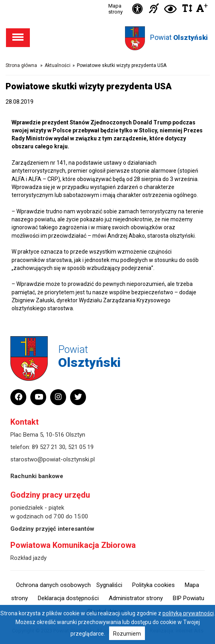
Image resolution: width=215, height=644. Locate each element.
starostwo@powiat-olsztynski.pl (53, 459)
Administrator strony (136, 598)
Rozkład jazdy (28, 558)
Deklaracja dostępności (68, 598)
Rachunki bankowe (37, 476)
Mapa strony (115, 9)
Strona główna (21, 65)
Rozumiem (127, 634)
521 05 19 (81, 447)
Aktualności (58, 65)
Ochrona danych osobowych (53, 585)
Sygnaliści (109, 585)
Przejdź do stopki (107, 0)
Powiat (179, 37)
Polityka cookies (153, 585)
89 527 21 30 (49, 447)
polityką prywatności (188, 613)
